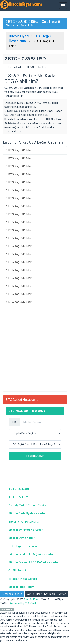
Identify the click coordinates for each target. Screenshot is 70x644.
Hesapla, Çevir (35, 456)
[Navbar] (63, 6)
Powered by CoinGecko (24, 603)
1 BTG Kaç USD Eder (19, 150)
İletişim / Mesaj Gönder (23, 579)
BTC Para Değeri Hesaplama (27, 411)
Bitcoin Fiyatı (32, 599)
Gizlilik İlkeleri (17, 570)
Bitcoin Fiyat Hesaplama (24, 521)
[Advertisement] (35, 353)
